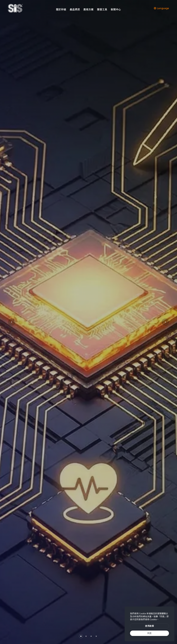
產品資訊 (75, 9)
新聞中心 (116, 9)
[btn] (149, 626)
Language (161, 8)
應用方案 (88, 9)
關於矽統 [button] (61, 9)
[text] (149, 633)
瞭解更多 (29, 338)
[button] (81, 636)
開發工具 (102, 9)
